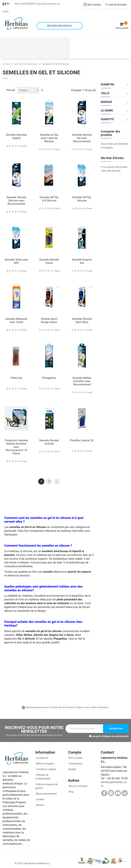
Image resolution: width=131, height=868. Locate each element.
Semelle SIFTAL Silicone (82, 196)
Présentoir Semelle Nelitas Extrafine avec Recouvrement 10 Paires (16, 444)
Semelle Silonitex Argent (16, 134)
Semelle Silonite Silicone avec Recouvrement (16, 198)
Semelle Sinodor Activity (49, 439)
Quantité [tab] (107, 116)
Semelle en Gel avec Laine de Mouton (49, 135)
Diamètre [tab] (107, 82)
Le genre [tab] (107, 108)
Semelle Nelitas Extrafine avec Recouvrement (82, 378)
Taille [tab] (105, 91)
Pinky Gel (16, 375)
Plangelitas (49, 375)
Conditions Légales (46, 766)
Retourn (40, 802)
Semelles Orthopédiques (26, 61)
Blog (71, 789)
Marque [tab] (106, 99)
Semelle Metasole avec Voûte (16, 318)
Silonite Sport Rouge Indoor (49, 318)
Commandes (75, 761)
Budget (72, 766)
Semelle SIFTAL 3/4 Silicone (49, 196)
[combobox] (60, 24)
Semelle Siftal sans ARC (16, 259)
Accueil (6, 61)
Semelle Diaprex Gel (82, 259)
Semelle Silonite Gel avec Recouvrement (82, 135)
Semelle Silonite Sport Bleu (82, 318)
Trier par (11, 87)
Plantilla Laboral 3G (82, 438)
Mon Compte (75, 755)
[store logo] (16, 22)
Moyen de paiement (46, 791)
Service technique (78, 783)
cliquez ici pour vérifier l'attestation (92, 705)
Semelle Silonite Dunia (49, 259)
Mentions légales (45, 761)
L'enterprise (42, 755)
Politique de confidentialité (115, 733)
